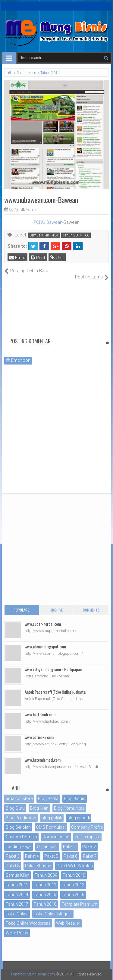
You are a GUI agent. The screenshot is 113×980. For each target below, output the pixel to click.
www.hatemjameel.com (43, 760)
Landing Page (19, 847)
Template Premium (80, 904)
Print (38, 258)
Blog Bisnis (75, 798)
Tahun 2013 (73, 885)
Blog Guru (15, 808)
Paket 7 (90, 856)
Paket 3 (13, 856)
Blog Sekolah (18, 827)
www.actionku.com (39, 737)
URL (57, 258)
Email (17, 258)
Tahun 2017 (17, 904)
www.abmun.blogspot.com (45, 646)
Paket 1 (70, 847)
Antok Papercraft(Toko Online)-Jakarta (55, 692)
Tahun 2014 (72, 235)
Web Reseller (68, 923)
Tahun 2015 (45, 895)
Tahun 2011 (17, 885)
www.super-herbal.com (43, 624)
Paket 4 (32, 856)
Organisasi (47, 847)
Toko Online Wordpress (28, 923)
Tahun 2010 (74, 875)
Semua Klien (39, 235)
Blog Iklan (39, 808)
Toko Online (17, 914)
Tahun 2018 (45, 904)
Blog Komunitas (69, 808)
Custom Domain (21, 837)
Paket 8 (13, 866)
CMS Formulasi (51, 827)
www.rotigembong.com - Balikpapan (53, 669)
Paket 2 (89, 847)
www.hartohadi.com (40, 714)
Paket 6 (71, 856)
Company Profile (87, 827)
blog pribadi (79, 818)
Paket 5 (51, 856)
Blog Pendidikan (21, 818)
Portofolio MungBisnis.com (33, 974)
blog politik (52, 818)
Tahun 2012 (45, 885)
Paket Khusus (38, 866)
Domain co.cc (56, 837)
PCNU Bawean (48, 222)
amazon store (19, 798)
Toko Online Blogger (53, 914)
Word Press (17, 933)
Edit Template (87, 837)
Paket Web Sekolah (75, 866)
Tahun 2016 (73, 895)
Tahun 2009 (46, 875)
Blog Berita (48, 798)
